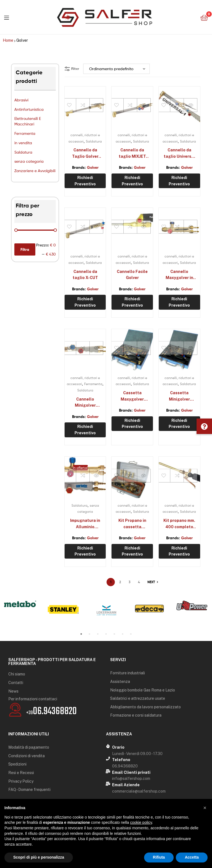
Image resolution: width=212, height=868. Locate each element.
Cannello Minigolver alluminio (85, 403)
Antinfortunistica (29, 109)
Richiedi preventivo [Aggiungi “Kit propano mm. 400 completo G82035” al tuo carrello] (179, 551)
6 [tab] (123, 634)
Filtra (25, 249)
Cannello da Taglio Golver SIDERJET (85, 154)
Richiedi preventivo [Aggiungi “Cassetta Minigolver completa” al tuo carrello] (179, 424)
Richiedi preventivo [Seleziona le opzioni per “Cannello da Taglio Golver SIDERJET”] (85, 181)
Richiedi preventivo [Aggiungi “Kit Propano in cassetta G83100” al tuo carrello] (132, 551)
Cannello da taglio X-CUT (85, 275)
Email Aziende (126, 785)
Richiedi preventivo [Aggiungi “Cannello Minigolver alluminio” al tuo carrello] (85, 430)
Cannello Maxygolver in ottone (179, 275)
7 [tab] (131, 634)
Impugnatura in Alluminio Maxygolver (85, 524)
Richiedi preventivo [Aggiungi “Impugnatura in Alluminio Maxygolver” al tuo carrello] (85, 551)
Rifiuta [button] (159, 857)
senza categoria (29, 161)
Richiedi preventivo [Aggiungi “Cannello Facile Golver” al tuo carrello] (132, 302)
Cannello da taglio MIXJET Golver (132, 154)
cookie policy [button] (141, 822)
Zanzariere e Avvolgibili (35, 171)
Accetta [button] (192, 857)
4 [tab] (106, 634)
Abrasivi (21, 100)
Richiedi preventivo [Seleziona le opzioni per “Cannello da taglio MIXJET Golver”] (132, 181)
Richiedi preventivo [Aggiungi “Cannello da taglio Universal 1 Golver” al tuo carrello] (179, 181)
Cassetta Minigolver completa (179, 396)
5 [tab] (114, 634)
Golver (93, 167)
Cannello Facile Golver (132, 275)
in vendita (23, 143)
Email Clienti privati (131, 772)
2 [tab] (89, 634)
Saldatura (23, 152)
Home (8, 40)
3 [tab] (98, 634)
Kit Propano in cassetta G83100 (132, 524)
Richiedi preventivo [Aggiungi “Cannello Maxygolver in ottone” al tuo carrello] (179, 302)
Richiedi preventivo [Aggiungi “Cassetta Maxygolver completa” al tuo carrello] (132, 424)
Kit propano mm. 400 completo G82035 (179, 524)
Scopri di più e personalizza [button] (39, 857)
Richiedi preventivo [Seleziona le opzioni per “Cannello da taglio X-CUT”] (85, 302)
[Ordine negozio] (116, 69)
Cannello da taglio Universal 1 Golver (179, 154)
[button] (204, 426)
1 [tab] (81, 634)
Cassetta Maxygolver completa (132, 396)
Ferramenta (25, 133)
